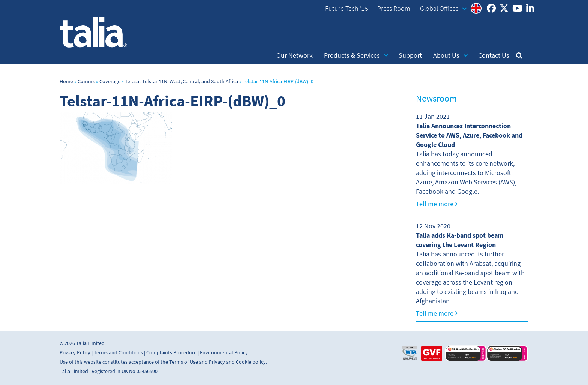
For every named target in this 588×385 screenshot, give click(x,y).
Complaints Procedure (171, 353)
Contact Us (494, 55)
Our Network (295, 55)
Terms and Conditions (118, 353)
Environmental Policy (224, 353)
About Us (450, 55)
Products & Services (356, 55)
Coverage (110, 82)
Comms (86, 82)
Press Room (394, 9)
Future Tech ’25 (347, 9)
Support (410, 55)
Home (66, 82)
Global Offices (443, 9)
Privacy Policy (75, 353)
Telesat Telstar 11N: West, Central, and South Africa (181, 82)
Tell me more (437, 204)
